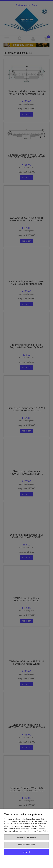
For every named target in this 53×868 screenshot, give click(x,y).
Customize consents (26, 845)
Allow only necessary (27, 837)
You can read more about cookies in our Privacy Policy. (26, 831)
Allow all (26, 852)
